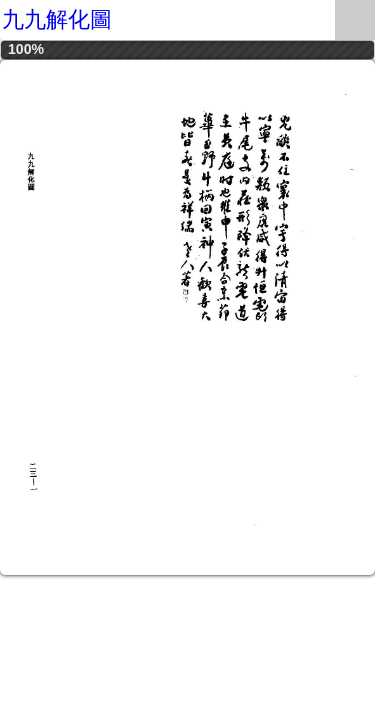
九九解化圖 (57, 19)
